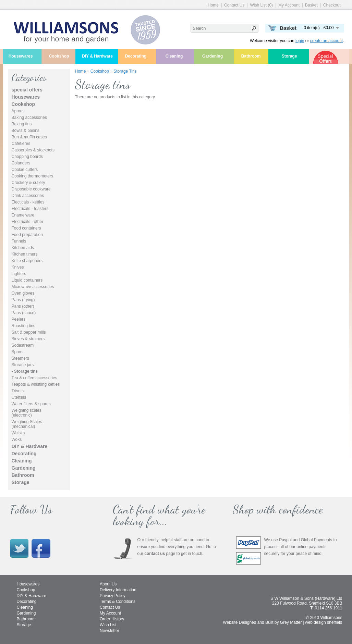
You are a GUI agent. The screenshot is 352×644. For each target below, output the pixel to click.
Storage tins (125, 71)
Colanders (21, 163)
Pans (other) (23, 306)
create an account (326, 41)
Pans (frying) (23, 300)
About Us (108, 584)
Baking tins (22, 124)
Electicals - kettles (28, 202)
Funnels (19, 241)
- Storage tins (25, 371)
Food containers (26, 228)
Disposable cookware (31, 189)
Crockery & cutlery (28, 183)
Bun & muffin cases (29, 137)
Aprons (18, 111)
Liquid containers (27, 280)
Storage (289, 56)
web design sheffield (324, 622)
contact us (155, 554)
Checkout (332, 5)
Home (213, 5)
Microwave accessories (33, 287)
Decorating (136, 56)
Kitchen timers (25, 254)
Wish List (108, 625)
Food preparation (27, 235)
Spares (18, 352)
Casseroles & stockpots (33, 150)
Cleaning (174, 56)
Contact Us (234, 5)
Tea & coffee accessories (34, 378)
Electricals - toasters (30, 209)
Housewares (21, 56)
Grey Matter (291, 622)
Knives (18, 267)
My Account (289, 5)
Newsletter (110, 631)
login (300, 41)
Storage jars (23, 365)
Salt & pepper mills (29, 332)
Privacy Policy (113, 596)
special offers (27, 90)
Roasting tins (23, 326)
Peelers (19, 319)
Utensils (19, 397)
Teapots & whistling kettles (36, 384)
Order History (112, 619)
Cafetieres (21, 144)
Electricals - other (28, 222)
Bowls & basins (26, 131)
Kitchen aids (23, 248)
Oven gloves (23, 293)
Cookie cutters (25, 170)
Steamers (20, 358)
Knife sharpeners (27, 261)
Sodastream (23, 345)
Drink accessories (28, 196)
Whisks (18, 433)
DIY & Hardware (97, 56)
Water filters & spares (31, 404)
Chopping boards (27, 157)
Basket (311, 5)
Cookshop (59, 56)
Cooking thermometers (32, 176)
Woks (17, 439)
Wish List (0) (261, 5)
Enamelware (23, 215)
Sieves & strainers (28, 339)
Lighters (19, 274)
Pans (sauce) (24, 313)
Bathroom (251, 56)
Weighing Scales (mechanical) (27, 424)
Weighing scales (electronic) (27, 413)
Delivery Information (118, 590)
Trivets (18, 391)
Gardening (213, 56)
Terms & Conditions (118, 602)
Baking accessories (29, 117)
